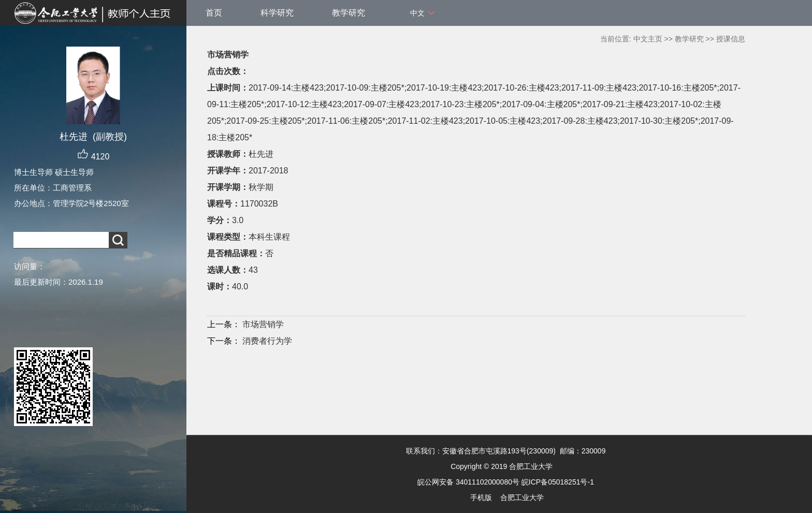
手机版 (481, 497)
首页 (214, 13)
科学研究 (277, 13)
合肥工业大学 (522, 497)
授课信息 (731, 39)
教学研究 (349, 13)
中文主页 (648, 39)
